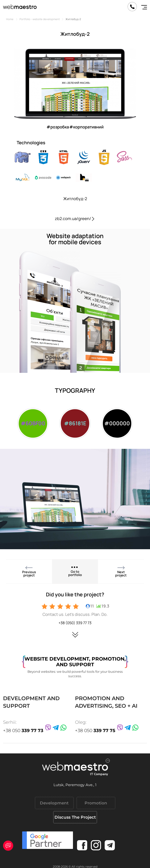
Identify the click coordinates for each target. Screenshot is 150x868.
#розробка (58, 127)
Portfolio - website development (40, 19)
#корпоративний (86, 127)
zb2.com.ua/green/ (75, 219)
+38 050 (23, 731)
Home (10, 19)
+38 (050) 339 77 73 (75, 623)
